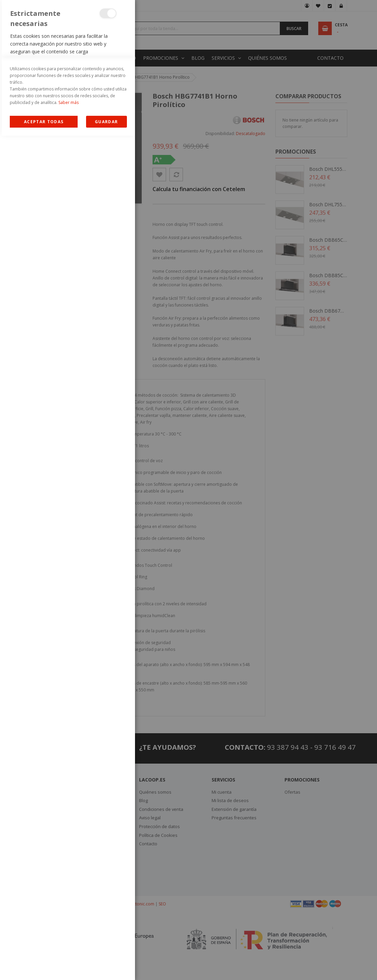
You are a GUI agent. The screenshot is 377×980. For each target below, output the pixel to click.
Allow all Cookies (44, 966)
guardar (106, 966)
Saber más (69, 947)
